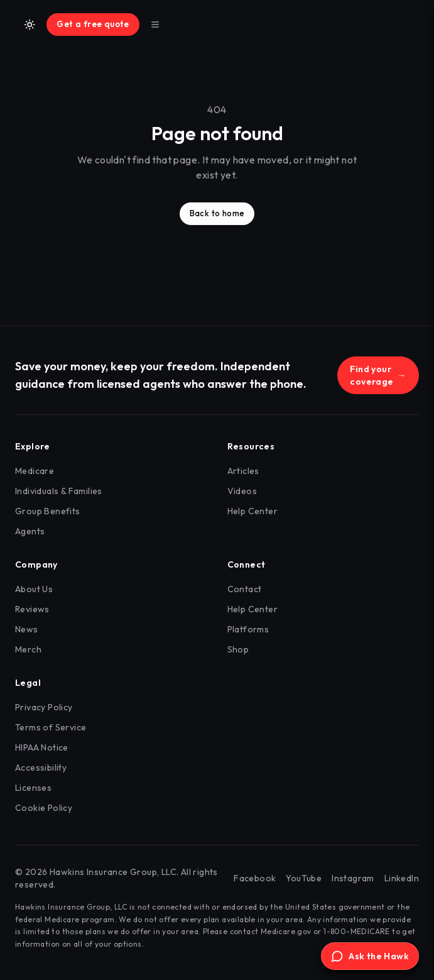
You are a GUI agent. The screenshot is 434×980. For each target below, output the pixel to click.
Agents (30, 531)
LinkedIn (402, 878)
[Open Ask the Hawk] (370, 956)
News (27, 629)
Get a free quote (93, 24)
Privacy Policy (44, 707)
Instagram (353, 878)
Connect (247, 564)
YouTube (304, 878)
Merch (28, 649)
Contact (245, 589)
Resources (251, 446)
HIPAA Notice (42, 747)
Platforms (248, 629)
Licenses (33, 788)
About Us (34, 589)
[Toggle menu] (155, 25)
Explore (33, 446)
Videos (242, 491)
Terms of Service (51, 727)
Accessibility (41, 768)
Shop (238, 649)
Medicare (35, 471)
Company (36, 564)
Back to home (217, 213)
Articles (243, 471)
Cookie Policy (44, 808)
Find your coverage (378, 375)
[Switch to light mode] (30, 25)
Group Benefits (48, 511)
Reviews (32, 609)
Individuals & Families (59, 491)
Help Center (252, 511)
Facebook (255, 878)
